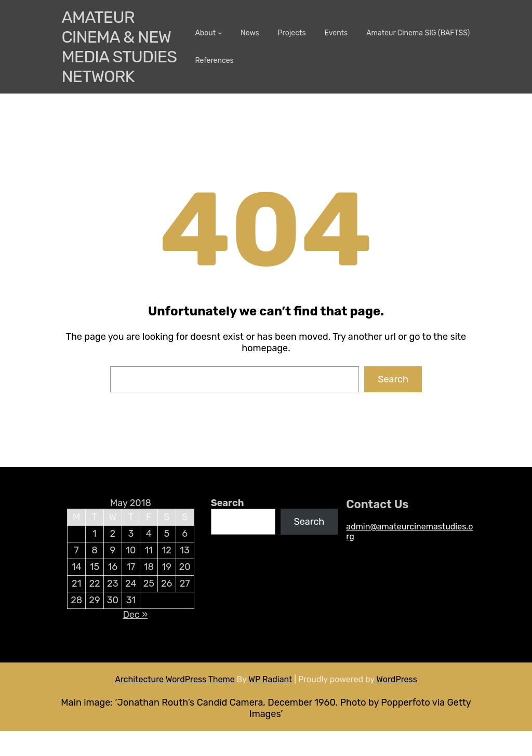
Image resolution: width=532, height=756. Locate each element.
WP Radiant (270, 679)
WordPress (397, 679)
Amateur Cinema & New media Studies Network (119, 47)
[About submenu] (220, 33)
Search (393, 379)
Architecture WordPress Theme (175, 679)
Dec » (135, 615)
